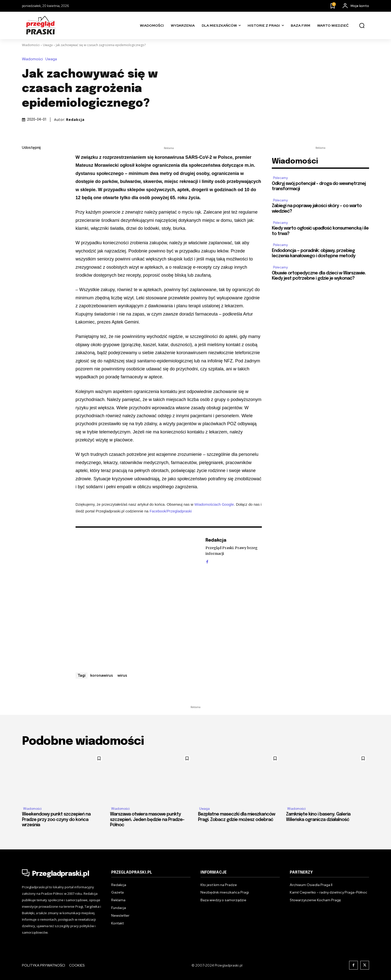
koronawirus (102, 675)
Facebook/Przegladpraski (171, 511)
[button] (362, 26)
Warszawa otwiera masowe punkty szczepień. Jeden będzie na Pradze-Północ (147, 820)
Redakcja (75, 120)
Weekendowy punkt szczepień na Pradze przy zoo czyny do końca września (56, 820)
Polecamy (280, 178)
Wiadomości (31, 45)
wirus (122, 675)
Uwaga (48, 45)
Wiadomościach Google (214, 504)
